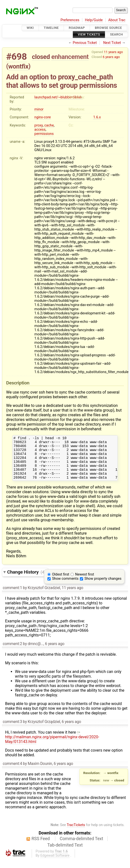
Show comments (65, 587)
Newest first (85, 583)
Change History (26, 580)
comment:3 (12, 730)
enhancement (70, 57)
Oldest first (61, 583)
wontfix (18, 66)
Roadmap (77, 28)
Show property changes (103, 587)
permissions (44, 134)
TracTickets (76, 833)
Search (116, 35)
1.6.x (97, 117)
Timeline (51, 28)
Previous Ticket (85, 43)
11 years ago (113, 52)
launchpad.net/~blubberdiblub (58, 97)
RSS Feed (41, 847)
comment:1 (12, 596)
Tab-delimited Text (65, 853)
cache (49, 125)
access (40, 130)
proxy (39, 125)
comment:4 (12, 772)
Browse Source (108, 28)
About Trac (117, 20)
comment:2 (12, 652)
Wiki (30, 28)
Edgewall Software (55, 864)
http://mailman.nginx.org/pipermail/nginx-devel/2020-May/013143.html (52, 745)
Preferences (70, 20)
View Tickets (89, 35)
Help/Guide (94, 20)
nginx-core (43, 117)
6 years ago (111, 57)
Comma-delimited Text (81, 847)
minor (39, 109)
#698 (16, 57)
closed (41, 57)
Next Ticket (112, 43)
